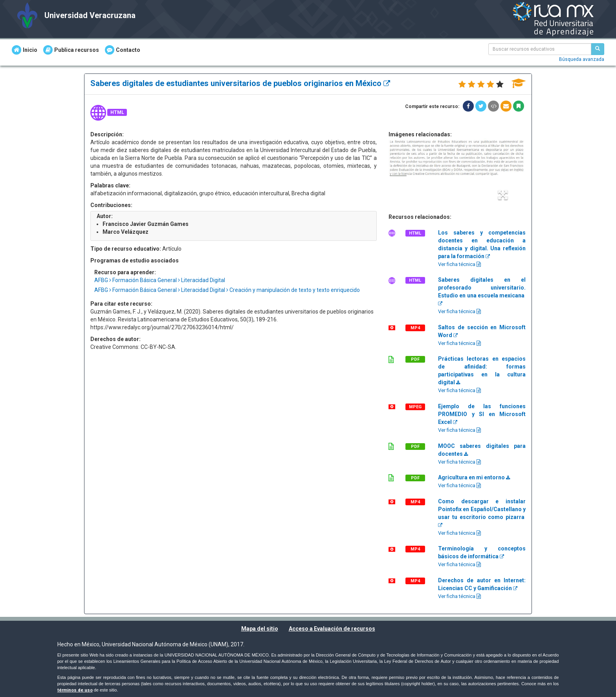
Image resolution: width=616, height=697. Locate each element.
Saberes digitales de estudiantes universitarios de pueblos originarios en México (240, 83)
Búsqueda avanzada (582, 59)
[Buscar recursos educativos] (598, 49)
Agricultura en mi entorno (474, 477)
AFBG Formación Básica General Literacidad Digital (160, 280)
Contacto (123, 50)
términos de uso (75, 690)
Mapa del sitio (260, 629)
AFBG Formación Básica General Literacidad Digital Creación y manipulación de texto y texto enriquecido (227, 290)
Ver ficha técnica (459, 264)
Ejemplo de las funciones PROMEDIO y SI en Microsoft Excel (482, 414)
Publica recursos (71, 50)
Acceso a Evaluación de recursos (332, 629)
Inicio (25, 50)
